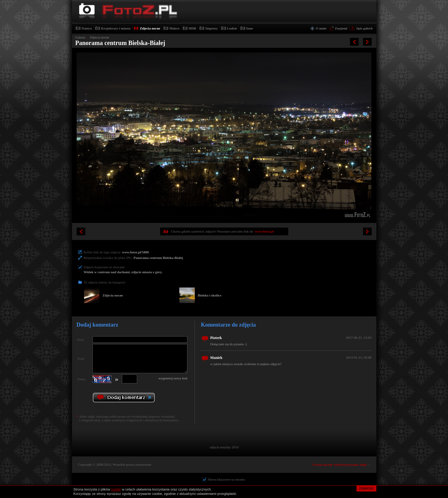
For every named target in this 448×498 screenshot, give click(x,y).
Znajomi (341, 28)
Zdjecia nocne (150, 28)
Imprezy (212, 28)
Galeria (80, 37)
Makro (174, 28)
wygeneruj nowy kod (173, 378)
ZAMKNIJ (366, 488)
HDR (192, 28)
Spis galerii (364, 28)
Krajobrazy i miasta (116, 28)
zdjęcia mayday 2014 (224, 447)
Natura (87, 28)
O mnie (321, 28)
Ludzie (232, 28)
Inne (250, 28)
